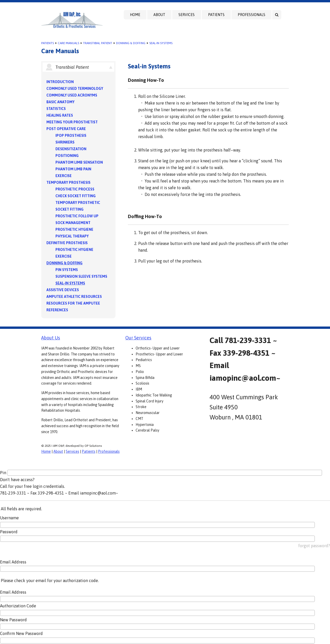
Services (187, 15)
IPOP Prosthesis (71, 136)
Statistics (56, 109)
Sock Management (73, 223)
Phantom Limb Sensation (79, 162)
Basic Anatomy (60, 102)
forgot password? (314, 546)
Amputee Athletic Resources (74, 297)
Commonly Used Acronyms (72, 95)
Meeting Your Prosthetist (72, 122)
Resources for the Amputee (73, 303)
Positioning (67, 156)
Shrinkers (65, 142)
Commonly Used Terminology (75, 89)
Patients (216, 15)
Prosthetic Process (75, 189)
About (159, 15)
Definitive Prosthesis (67, 243)
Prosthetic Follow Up (77, 216)
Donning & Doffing (131, 43)
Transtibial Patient (98, 43)
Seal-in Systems (161, 43)
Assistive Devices (63, 290)
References (57, 310)
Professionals (251, 15)
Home (135, 15)
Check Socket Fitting (76, 196)
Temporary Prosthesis (68, 182)
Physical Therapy (72, 236)
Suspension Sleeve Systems (81, 276)
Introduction (60, 82)
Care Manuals (68, 43)
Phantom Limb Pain (73, 169)
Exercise (64, 176)
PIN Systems (67, 270)
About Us (51, 338)
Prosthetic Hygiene (74, 229)
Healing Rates (60, 115)
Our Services (138, 338)
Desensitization (71, 149)
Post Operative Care (66, 129)
